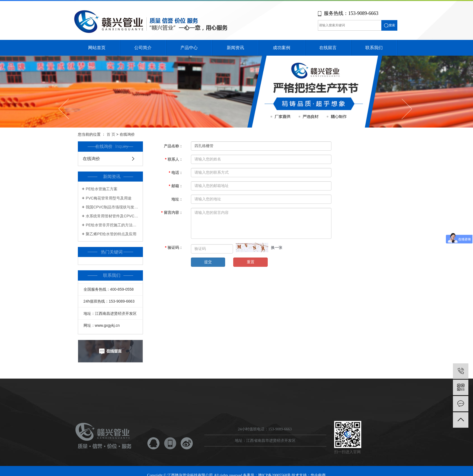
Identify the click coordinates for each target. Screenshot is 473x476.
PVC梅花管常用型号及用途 (109, 198)
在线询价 (91, 159)
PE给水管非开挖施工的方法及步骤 (112, 225)
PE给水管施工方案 (102, 189)
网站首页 (97, 48)
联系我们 (374, 48)
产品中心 (189, 48)
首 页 (111, 134)
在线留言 (328, 48)
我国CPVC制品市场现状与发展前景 (112, 207)
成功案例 (282, 48)
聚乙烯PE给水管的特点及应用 (111, 234)
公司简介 (143, 48)
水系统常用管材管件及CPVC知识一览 (112, 216)
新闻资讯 (235, 48)
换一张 (277, 247)
